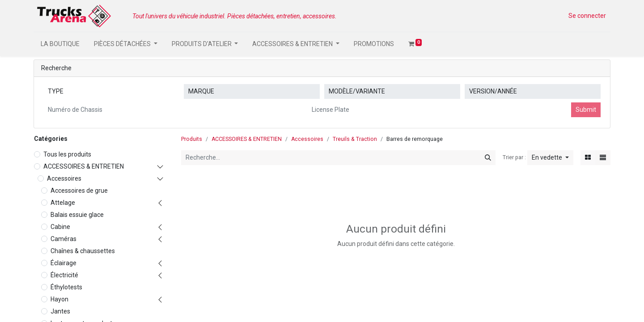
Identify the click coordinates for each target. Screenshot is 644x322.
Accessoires (64, 178)
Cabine (60, 227)
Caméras (64, 239)
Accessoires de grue (79, 191)
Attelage (63, 203)
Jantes (60, 311)
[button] (550, 158)
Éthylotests (66, 287)
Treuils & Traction (355, 139)
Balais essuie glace (77, 215)
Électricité (64, 275)
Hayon (59, 299)
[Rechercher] (488, 158)
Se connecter (587, 16)
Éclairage (64, 263)
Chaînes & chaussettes (83, 251)
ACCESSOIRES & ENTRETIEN (84, 166)
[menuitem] (60, 44)
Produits (192, 139)
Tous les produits (67, 154)
